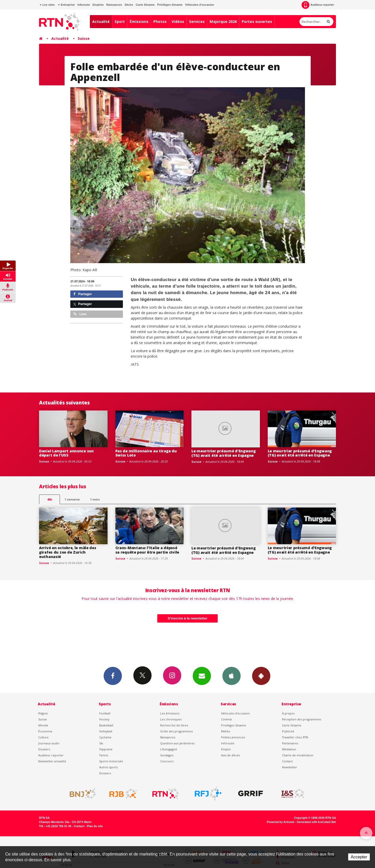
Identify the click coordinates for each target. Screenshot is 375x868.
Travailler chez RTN (295, 737)
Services (197, 21)
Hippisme (106, 749)
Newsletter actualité (52, 761)
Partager (83, 294)
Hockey (104, 719)
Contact (287, 761)
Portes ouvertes (257, 21)
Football (105, 713)
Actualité (101, 21)
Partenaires (290, 743)
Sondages (167, 755)
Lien (80, 314)
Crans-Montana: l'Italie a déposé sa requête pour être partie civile (147, 550)
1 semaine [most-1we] (72, 499)
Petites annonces (233, 737)
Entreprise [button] (66, 5)
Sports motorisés (111, 761)
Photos (160, 21)
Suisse (84, 38)
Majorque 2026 (223, 21)
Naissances (114, 5)
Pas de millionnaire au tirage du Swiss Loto (146, 453)
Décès (129, 5)
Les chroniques (171, 719)
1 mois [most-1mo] (95, 499)
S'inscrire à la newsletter (187, 618)
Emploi (226, 749)
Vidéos (178, 21)
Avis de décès (230, 755)
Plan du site (95, 826)
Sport (120, 21)
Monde (43, 725)
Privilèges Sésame (170, 5)
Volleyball (106, 731)
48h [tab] (50, 499)
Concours (167, 761)
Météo (226, 731)
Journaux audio (49, 743)
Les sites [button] (47, 5)
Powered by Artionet (281, 822)
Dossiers (44, 749)
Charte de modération (298, 755)
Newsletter (290, 767)
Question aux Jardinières (177, 743)
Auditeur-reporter (318, 5)
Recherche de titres (174, 725)
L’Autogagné (169, 749)
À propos (288, 713)
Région (43, 713)
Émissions (139, 21)
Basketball (106, 725)
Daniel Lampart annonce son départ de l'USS (66, 453)
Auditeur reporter (51, 755)
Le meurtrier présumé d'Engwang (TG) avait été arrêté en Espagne (224, 453)
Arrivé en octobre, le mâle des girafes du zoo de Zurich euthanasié (68, 552)
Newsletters (202, 676)
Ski (101, 743)
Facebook (113, 676)
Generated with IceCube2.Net (316, 822)
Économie (45, 731)
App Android (261, 676)
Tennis (104, 755)
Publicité (288, 731)
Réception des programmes (302, 719)
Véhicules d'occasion (199, 5)
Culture (43, 737)
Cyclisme (105, 737)
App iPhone (232, 676)
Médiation (289, 749)
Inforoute (84, 5)
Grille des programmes (176, 731)
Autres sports (108, 767)
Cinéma (226, 719)
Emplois (98, 5)
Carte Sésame (145, 5)
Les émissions (170, 713)
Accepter (359, 857)
